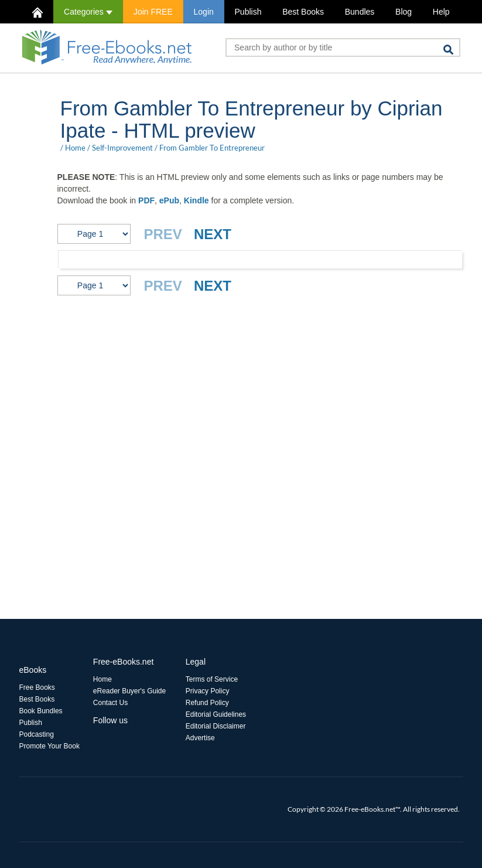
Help (441, 12)
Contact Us (110, 703)
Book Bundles (41, 711)
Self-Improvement (122, 148)
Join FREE (153, 12)
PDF (146, 200)
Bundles (360, 12)
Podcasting (37, 734)
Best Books (303, 12)
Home (75, 148)
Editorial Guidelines (216, 714)
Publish (248, 12)
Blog (404, 12)
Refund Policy (207, 703)
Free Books (37, 687)
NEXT (213, 234)
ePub (169, 200)
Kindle (196, 200)
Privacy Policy (208, 691)
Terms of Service (212, 679)
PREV (163, 234)
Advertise (200, 738)
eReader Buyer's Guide (129, 691)
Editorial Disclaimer (216, 726)
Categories (88, 12)
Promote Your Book (49, 746)
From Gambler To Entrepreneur (212, 148)
